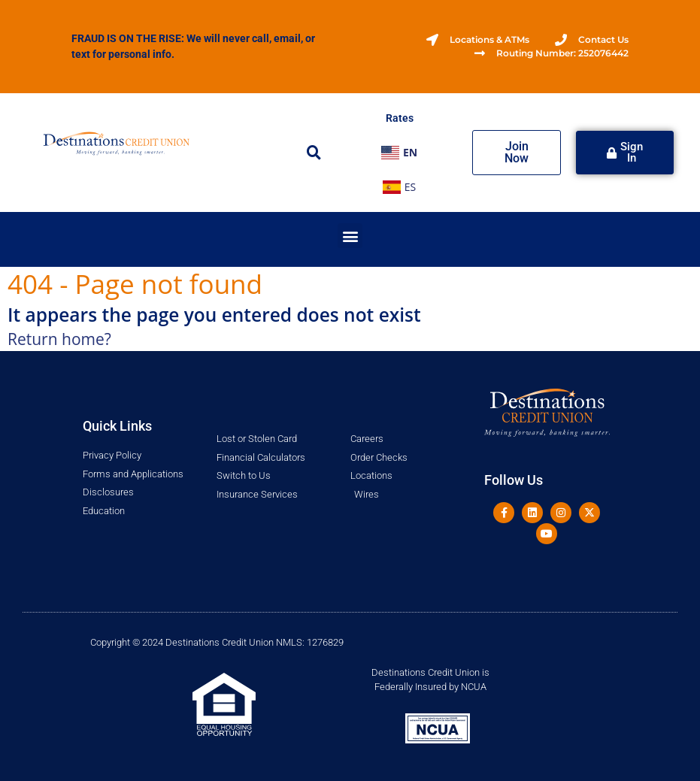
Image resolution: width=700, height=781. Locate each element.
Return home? (59, 339)
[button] (314, 153)
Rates (400, 118)
